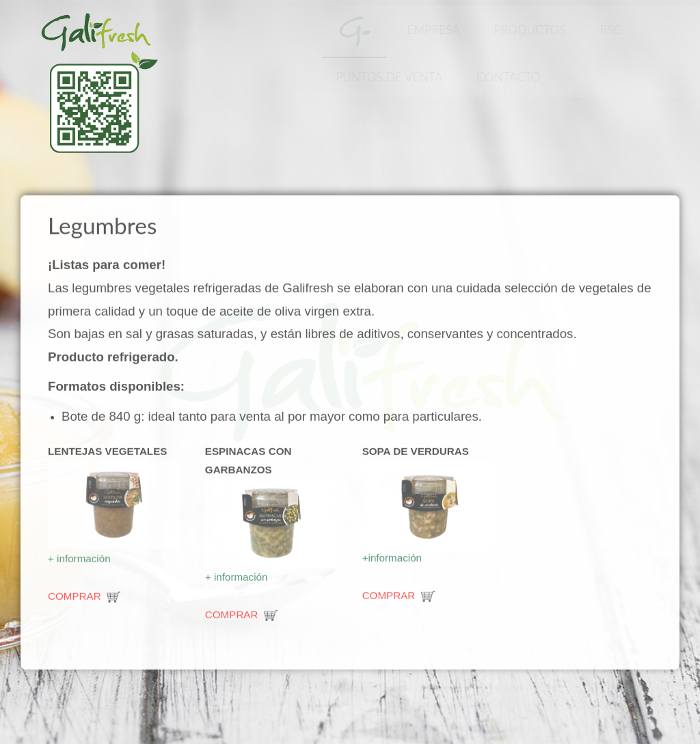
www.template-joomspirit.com (5, 665)
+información (394, 556)
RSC (612, 30)
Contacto (511, 77)
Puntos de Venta (391, 77)
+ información (81, 557)
